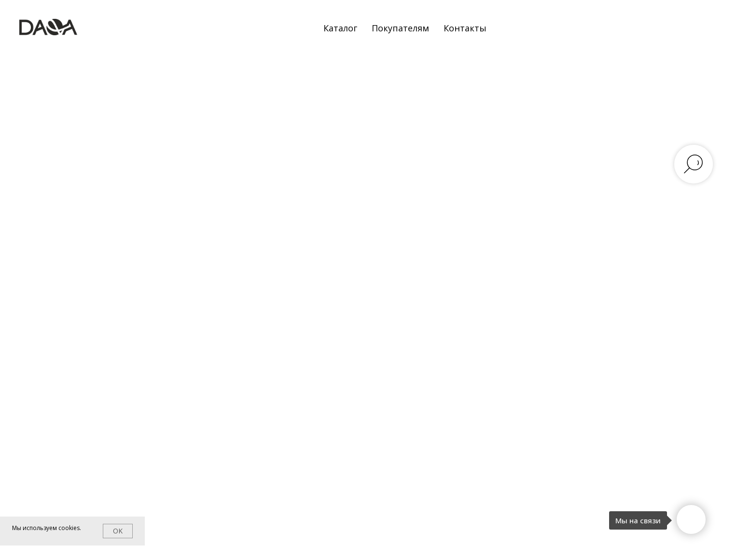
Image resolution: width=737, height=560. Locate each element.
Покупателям (400, 28)
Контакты (465, 28)
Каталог (340, 28)
